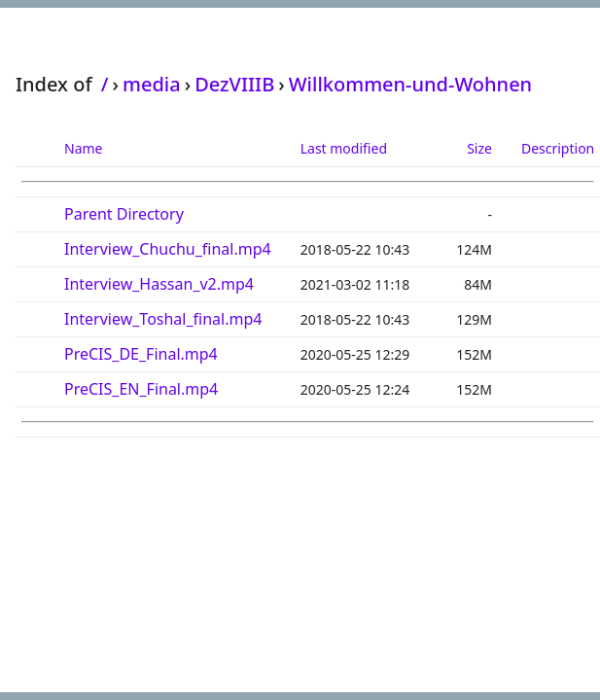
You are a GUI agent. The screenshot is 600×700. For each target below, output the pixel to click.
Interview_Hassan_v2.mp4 (159, 284)
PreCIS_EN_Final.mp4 (141, 389)
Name (83, 148)
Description (558, 148)
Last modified (344, 148)
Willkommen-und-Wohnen (410, 84)
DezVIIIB (234, 84)
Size (479, 148)
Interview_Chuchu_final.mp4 (168, 249)
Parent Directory (124, 214)
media (152, 84)
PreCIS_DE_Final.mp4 (141, 354)
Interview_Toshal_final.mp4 (163, 319)
